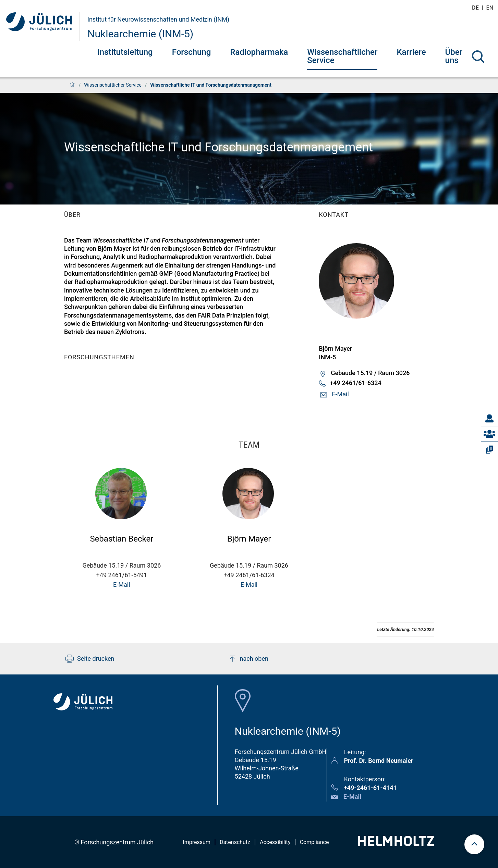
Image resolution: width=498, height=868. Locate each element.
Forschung (192, 52)
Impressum (197, 842)
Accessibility (275, 842)
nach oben (248, 659)
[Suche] (478, 57)
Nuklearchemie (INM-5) (140, 34)
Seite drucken (90, 659)
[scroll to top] (474, 844)
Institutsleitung (125, 52)
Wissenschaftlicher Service (342, 56)
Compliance (314, 842)
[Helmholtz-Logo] (396, 844)
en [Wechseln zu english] (490, 8)
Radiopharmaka (259, 52)
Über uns (454, 56)
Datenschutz (235, 842)
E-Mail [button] (340, 394)
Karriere (411, 52)
